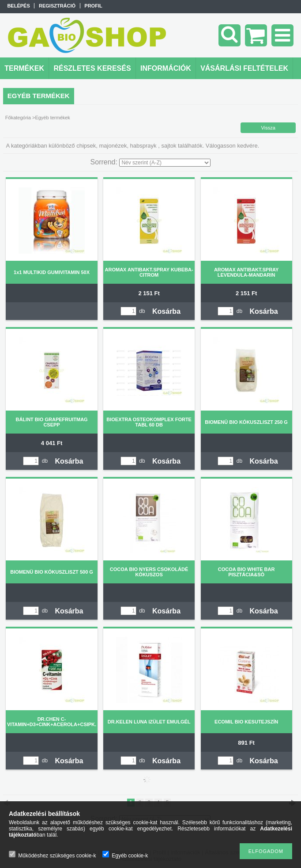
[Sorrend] (165, 163)
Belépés (18, 6)
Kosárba (166, 311)
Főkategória (18, 118)
